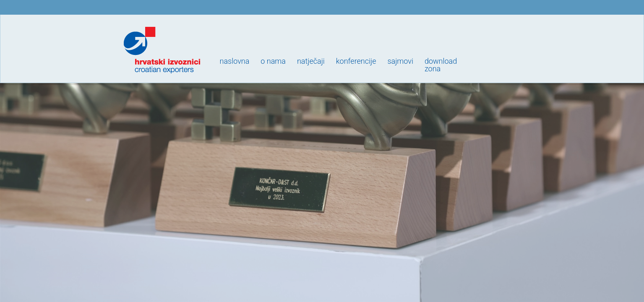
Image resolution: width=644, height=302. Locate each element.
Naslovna (235, 61)
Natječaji (311, 61)
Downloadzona (441, 65)
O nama (273, 61)
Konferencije (356, 61)
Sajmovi (400, 61)
